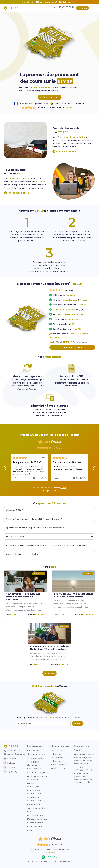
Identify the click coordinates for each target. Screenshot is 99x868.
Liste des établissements (36, 785)
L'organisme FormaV (38, 819)
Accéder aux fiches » (72, 355)
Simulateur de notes (38, 754)
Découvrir (82, 8)
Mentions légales (59, 768)
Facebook (10, 759)
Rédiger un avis (50, 500)
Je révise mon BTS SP (49, 97)
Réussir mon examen (16, 193)
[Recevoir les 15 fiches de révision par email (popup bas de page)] (77, 733)
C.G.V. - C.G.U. (57, 750)
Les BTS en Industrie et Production (38, 778)
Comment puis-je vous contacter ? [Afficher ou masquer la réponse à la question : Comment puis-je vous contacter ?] (50, 563)
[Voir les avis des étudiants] (62, 298)
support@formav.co (15, 754)
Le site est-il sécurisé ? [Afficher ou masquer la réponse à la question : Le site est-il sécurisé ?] (50, 546)
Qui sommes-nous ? (38, 815)
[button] (5, 477)
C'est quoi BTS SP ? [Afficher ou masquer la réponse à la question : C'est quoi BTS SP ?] (50, 519)
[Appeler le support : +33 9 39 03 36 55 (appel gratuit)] (63, 8)
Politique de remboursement (59, 762)
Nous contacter (36, 826)
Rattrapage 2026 (36, 804)
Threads (9, 767)
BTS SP (26, 91)
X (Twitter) (10, 772)
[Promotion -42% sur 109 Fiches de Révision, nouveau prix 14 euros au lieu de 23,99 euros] (49, 2)
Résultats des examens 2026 (35, 792)
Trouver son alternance (34, 763)
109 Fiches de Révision (44, 87)
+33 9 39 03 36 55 (14, 751)
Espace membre (36, 822)
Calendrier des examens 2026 (35, 799)
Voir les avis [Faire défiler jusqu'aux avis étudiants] (72, 108)
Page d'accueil (35, 750)
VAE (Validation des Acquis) (37, 809)
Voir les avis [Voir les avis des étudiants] (49, 852)
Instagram (10, 763)
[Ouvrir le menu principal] (92, 8)
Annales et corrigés (37, 772)
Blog (30, 830)
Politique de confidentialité (58, 755)
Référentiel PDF (36, 768)
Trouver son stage (37, 758)
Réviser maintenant (64, 152)
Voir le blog (50, 683)
